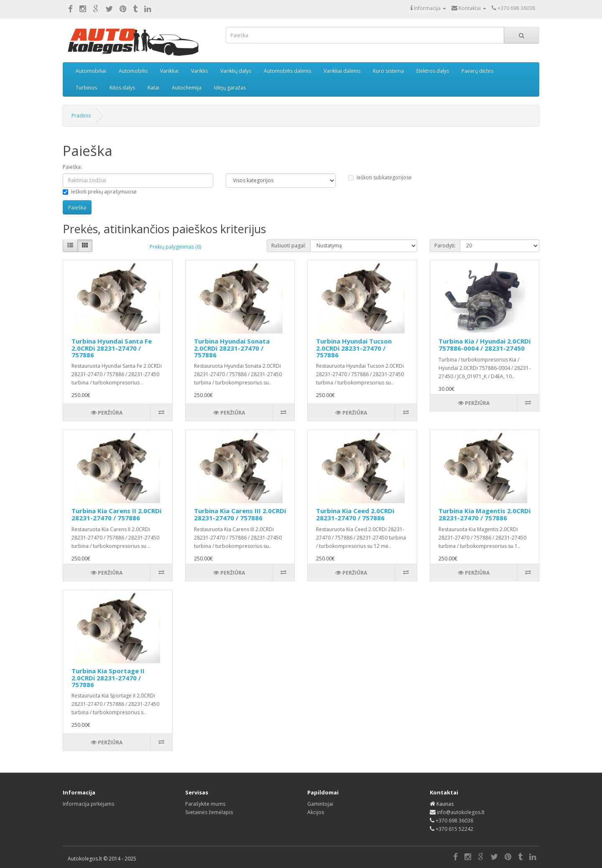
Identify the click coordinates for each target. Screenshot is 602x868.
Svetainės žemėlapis (209, 812)
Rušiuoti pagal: (289, 246)
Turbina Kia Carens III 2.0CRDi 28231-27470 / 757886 (240, 514)
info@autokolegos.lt (461, 812)
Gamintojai (320, 804)
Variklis (199, 71)
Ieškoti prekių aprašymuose (100, 192)
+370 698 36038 (454, 821)
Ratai (153, 88)
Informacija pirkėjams (88, 804)
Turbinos (86, 88)
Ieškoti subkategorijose (380, 177)
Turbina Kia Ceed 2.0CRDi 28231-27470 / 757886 (355, 514)
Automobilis (133, 71)
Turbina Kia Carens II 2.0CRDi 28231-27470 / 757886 (116, 514)
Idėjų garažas (230, 88)
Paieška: (72, 167)
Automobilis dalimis (287, 71)
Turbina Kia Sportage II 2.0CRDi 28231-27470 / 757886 (108, 678)
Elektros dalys (433, 71)
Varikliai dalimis (342, 71)
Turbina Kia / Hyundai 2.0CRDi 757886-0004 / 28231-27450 (485, 345)
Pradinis (81, 116)
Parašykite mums (205, 804)
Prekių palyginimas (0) (175, 247)
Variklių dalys (236, 71)
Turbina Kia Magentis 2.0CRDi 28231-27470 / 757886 (485, 514)
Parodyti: (445, 246)
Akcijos (316, 812)
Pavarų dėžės (477, 71)
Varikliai (169, 71)
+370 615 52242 (454, 829)
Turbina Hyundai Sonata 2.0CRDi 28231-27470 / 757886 (232, 348)
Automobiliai (91, 71)
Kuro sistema (388, 71)
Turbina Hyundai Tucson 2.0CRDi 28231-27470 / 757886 (354, 348)
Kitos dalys (122, 88)
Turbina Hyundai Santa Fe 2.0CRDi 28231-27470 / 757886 (112, 348)
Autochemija (187, 88)
